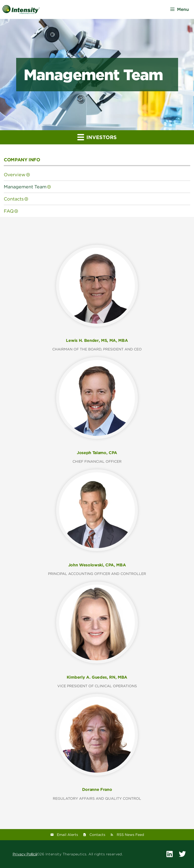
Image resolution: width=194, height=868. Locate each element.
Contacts (14, 199)
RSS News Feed (130, 835)
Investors (97, 137)
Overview (15, 175)
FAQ (9, 211)
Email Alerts (67, 835)
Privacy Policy (25, 854)
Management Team (25, 187)
